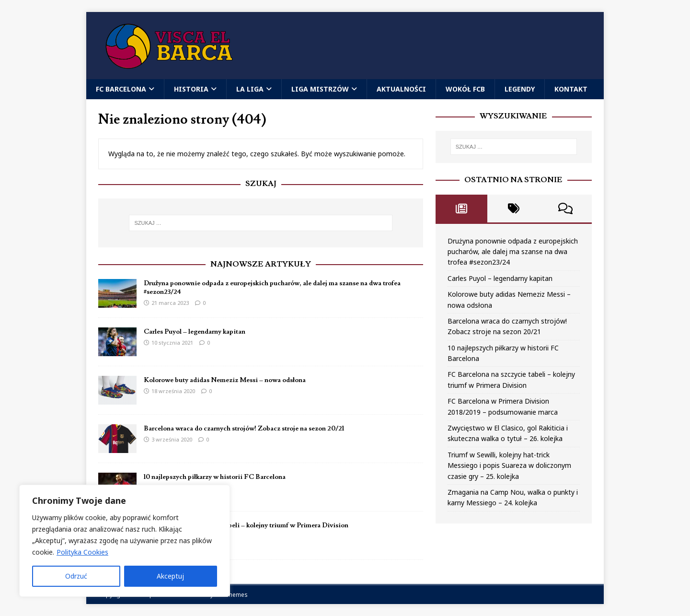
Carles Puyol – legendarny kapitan (195, 332)
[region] (125, 541)
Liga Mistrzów (320, 89)
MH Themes (231, 595)
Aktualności (401, 89)
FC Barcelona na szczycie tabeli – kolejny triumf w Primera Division (246, 525)
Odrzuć (76, 576)
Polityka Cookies (82, 552)
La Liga (250, 89)
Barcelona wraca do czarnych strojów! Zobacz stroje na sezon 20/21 (244, 429)
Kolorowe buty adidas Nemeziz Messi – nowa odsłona (225, 380)
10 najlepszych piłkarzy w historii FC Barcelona (215, 477)
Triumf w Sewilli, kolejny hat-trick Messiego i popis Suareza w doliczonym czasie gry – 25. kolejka (509, 465)
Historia (191, 89)
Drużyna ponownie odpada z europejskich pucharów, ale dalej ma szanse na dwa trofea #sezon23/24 (513, 252)
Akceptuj (170, 576)
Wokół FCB (465, 89)
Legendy (520, 89)
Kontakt (571, 89)
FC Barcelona (121, 89)
